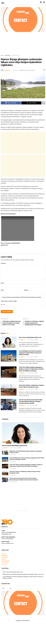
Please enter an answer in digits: (9, 301)
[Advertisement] (23, 43)
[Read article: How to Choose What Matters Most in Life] (9, 342)
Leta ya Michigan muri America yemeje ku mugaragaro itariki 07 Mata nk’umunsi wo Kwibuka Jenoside (30, 353)
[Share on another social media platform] (43, 103)
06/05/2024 (15, 70)
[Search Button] (44, 2)
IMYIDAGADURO (6, 561)
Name (3, 283)
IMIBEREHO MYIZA (16, 55)
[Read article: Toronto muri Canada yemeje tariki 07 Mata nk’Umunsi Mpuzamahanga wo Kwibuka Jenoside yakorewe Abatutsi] (9, 405)
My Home (4, 554)
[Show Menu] (41, 2)
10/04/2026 (31, 340)
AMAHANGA (5, 558)
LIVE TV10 (4, 565)
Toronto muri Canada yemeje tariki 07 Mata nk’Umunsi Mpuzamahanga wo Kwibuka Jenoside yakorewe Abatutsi (31, 402)
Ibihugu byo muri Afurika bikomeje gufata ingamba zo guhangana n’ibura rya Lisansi (23, 574)
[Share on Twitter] (31, 103)
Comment (4, 263)
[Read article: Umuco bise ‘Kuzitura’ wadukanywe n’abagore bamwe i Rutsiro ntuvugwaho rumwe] (9, 390)
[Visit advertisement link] (23, 20)
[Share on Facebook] (11, 103)
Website (26, 290)
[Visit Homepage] (3, 2)
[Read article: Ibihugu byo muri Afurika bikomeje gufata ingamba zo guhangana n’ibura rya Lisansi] (5, 453)
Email (3, 290)
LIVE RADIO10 (5, 563)
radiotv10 (7, 70)
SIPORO (4, 559)
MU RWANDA (8, 55)
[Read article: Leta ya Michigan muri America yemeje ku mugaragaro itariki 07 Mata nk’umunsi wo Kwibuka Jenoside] (9, 356)
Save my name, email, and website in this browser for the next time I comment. (22, 297)
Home (2, 55)
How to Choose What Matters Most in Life (30, 338)
